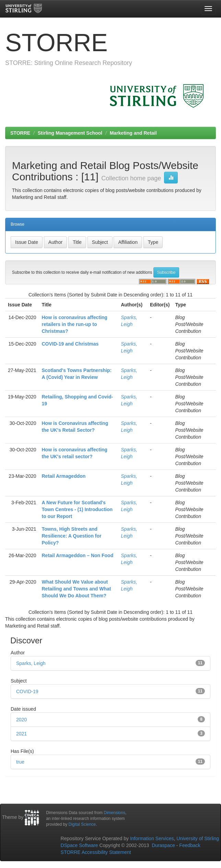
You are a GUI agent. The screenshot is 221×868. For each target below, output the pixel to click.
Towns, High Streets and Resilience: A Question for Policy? (72, 536)
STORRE (20, 133)
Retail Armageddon (64, 476)
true (20, 762)
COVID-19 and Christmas (70, 344)
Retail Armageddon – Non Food (78, 555)
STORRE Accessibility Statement (96, 852)
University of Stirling (198, 838)
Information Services (152, 838)
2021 (21, 734)
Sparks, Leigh (31, 663)
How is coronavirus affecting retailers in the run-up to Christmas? (75, 324)
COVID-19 (27, 691)
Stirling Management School (70, 133)
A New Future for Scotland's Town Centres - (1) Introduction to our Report (77, 509)
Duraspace (163, 845)
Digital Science (82, 824)
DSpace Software (79, 845)
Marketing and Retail (133, 133)
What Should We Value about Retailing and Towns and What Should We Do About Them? (77, 589)
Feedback (190, 845)
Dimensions (114, 813)
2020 (21, 720)
